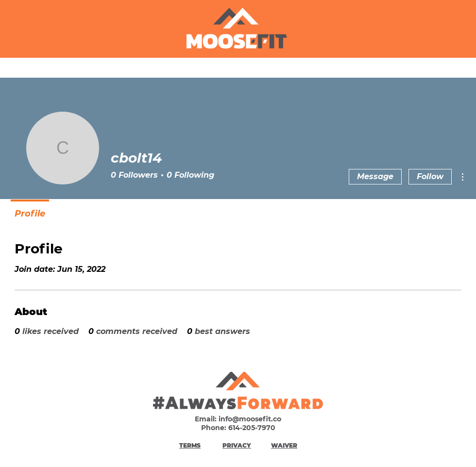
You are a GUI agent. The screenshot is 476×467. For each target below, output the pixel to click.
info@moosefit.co (250, 419)
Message (375, 176)
